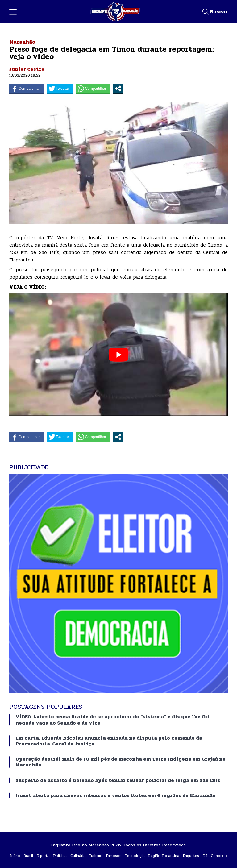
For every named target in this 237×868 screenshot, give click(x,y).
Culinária (78, 856)
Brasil (28, 856)
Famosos (114, 856)
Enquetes (191, 856)
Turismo (96, 856)
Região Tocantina (164, 856)
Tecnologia (135, 856)
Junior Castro (27, 69)
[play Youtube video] (118, 355)
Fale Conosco (215, 856)
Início (15, 856)
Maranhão (22, 42)
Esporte (43, 856)
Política (60, 856)
